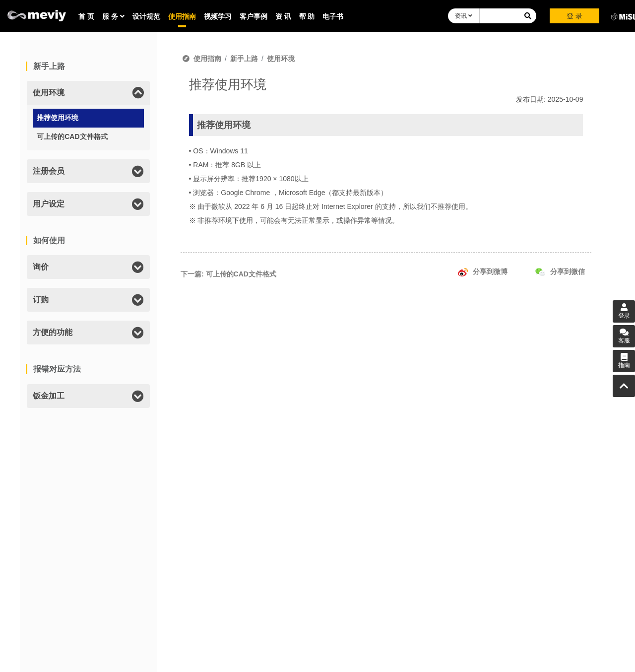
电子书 (333, 16)
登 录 (574, 16)
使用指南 (182, 16)
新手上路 (244, 59)
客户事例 (254, 16)
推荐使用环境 (58, 118)
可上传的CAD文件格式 (72, 136)
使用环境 (281, 59)
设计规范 (146, 16)
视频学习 (218, 16)
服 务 (113, 16)
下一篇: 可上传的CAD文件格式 (228, 274)
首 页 (86, 16)
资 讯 (283, 16)
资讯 (464, 16)
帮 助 (307, 16)
